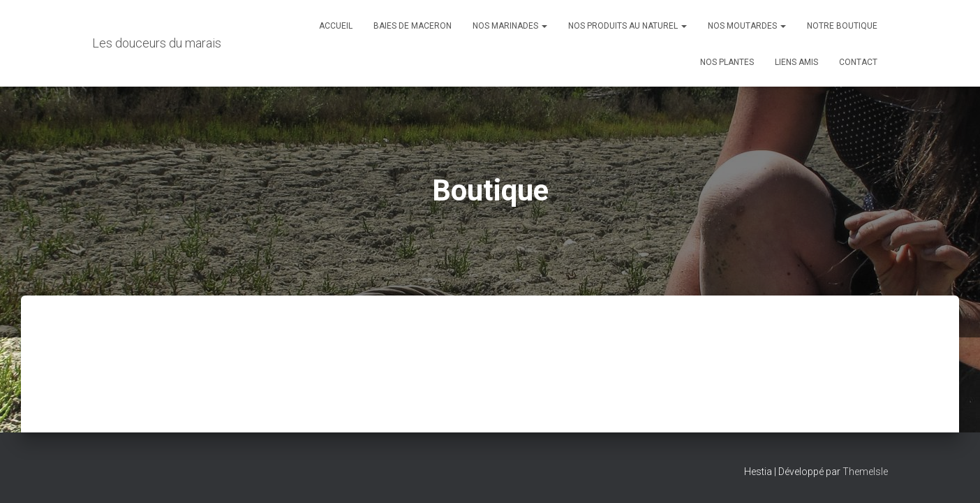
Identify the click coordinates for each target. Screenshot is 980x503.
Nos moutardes (747, 26)
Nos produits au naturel (628, 26)
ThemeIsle (865, 472)
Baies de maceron (413, 26)
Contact (858, 62)
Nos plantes (727, 62)
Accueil (336, 26)
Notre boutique (842, 26)
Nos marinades (510, 26)
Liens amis (796, 62)
